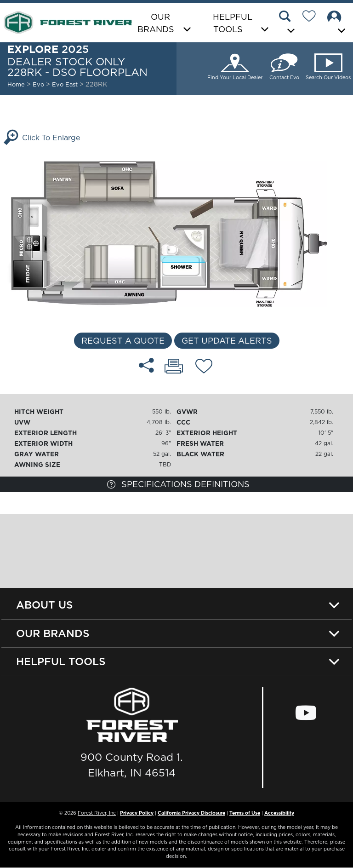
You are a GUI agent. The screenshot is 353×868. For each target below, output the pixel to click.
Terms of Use (245, 813)
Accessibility (279, 813)
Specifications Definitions (178, 484)
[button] (288, 23)
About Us (45, 605)
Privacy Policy (137, 813)
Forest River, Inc (97, 813)
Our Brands (53, 633)
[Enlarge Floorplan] (176, 231)
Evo (38, 84)
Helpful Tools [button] (233, 23)
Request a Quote (123, 341)
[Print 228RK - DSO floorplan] (174, 367)
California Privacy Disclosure (191, 813)
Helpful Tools (61, 661)
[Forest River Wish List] (313, 17)
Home (16, 84)
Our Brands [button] (156, 23)
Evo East (65, 84)
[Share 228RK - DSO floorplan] (146, 365)
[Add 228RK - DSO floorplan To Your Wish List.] (204, 368)
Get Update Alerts (227, 341)
